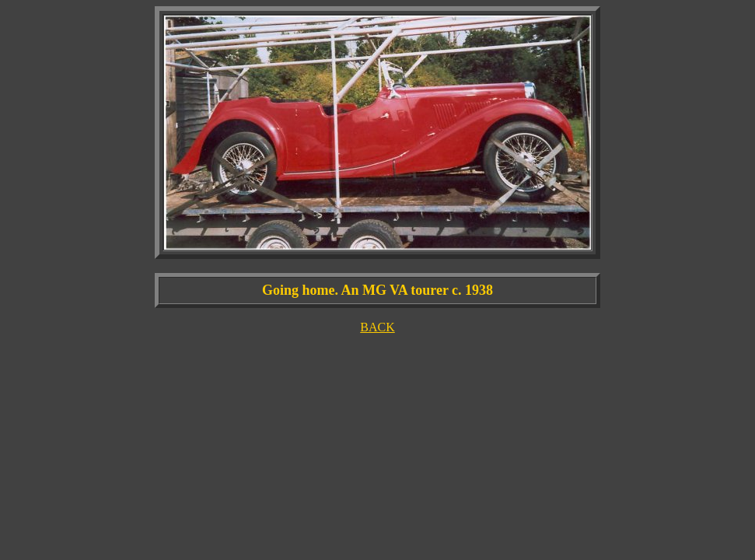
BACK (377, 327)
